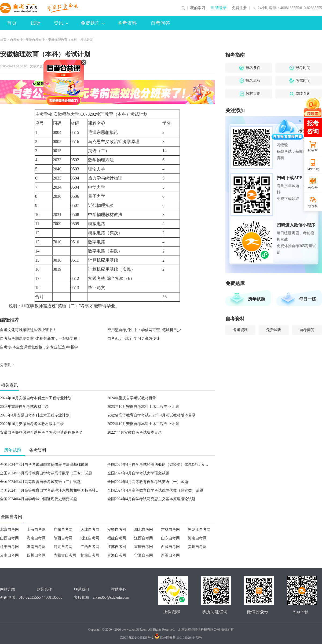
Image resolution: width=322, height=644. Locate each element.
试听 (35, 23)
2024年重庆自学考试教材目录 (132, 398)
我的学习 (198, 8)
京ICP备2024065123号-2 (137, 638)
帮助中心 (119, 589)
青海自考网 (117, 555)
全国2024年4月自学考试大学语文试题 (138, 473)
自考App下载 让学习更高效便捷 (134, 339)
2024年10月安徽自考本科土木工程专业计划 (36, 398)
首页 (12, 23)
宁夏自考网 (144, 555)
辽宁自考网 (9, 547)
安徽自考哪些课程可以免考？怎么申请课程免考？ (41, 432)
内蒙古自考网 (65, 555)
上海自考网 (36, 530)
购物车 (313, 151)
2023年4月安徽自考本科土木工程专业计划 (35, 415)
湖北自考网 (144, 530)
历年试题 (257, 299)
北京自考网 (9, 530)
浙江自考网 (90, 538)
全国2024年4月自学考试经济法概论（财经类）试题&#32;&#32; (159, 465)
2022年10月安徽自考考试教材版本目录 (32, 424)
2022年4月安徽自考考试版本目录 (135, 432)
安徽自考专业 (35, 40)
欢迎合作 (45, 589)
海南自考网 (36, 538)
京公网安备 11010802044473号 (178, 638)
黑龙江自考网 (199, 530)
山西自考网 (9, 538)
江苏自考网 (117, 547)
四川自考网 (36, 555)
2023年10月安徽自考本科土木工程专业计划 (143, 407)
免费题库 (93, 23)
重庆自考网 (144, 547)
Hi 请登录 (219, 8)
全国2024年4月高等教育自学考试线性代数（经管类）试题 (155, 490)
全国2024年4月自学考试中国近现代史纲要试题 (39, 499)
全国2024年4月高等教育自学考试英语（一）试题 (148, 482)
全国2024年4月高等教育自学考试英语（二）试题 (40, 482)
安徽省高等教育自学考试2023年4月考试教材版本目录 (151, 415)
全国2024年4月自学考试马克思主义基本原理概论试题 (151, 499)
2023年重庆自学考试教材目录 (24, 407)
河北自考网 (63, 547)
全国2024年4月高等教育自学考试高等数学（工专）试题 (46, 473)
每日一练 (308, 299)
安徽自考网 (117, 530)
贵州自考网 (197, 547)
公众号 (313, 188)
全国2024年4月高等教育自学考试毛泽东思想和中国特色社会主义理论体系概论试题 (69, 490)
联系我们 (82, 589)
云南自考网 (9, 555)
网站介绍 (8, 589)
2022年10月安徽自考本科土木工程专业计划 (143, 424)
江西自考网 (144, 538)
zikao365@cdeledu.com (111, 597)
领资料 (313, 206)
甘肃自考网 (90, 555)
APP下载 (313, 169)
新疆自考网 (170, 555)
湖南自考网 (36, 547)
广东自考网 (63, 530)
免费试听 (274, 330)
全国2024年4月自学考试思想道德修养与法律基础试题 (44, 465)
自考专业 (16, 40)
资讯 (61, 23)
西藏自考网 (170, 547)
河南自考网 (197, 538)
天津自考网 (90, 530)
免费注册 (239, 8)
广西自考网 (90, 547)
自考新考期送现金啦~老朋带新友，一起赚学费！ (41, 339)
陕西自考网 (63, 538)
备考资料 (127, 23)
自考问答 (160, 23)
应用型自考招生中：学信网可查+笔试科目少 (144, 330)
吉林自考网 (170, 530)
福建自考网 (117, 538)
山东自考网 (170, 538)
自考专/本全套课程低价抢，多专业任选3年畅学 (39, 347)
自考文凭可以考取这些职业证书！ (28, 330)
